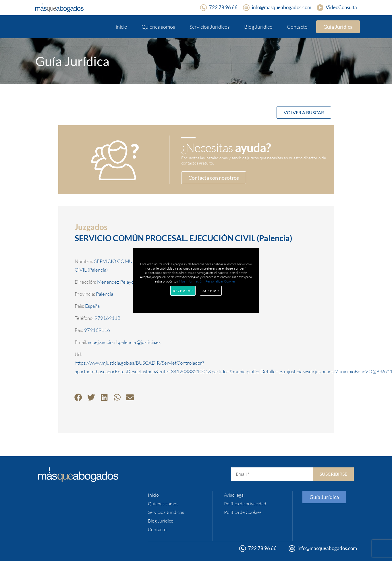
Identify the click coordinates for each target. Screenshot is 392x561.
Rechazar (183, 291)
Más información (191, 281)
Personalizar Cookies (220, 281)
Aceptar (211, 291)
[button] (78, 397)
